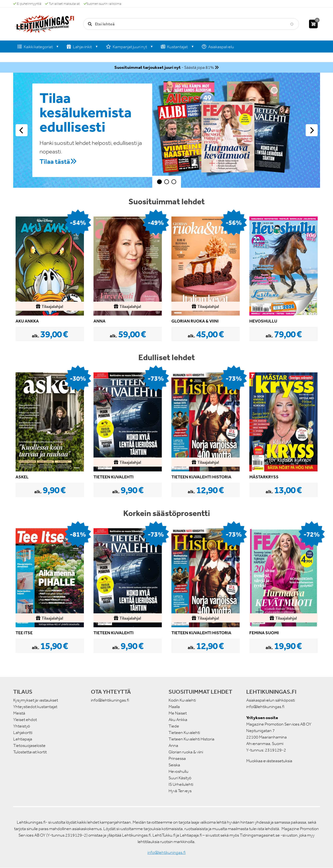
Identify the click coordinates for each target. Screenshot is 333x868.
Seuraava (312, 130)
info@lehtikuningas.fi (110, 700)
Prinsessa (177, 758)
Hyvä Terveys (180, 791)
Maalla (174, 707)
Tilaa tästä (55, 161)
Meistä (19, 713)
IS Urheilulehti (181, 784)
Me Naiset (178, 713)
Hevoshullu (178, 771)
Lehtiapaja (23, 739)
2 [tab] (167, 182)
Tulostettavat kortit (30, 752)
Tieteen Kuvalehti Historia (191, 739)
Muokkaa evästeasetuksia (269, 761)
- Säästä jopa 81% (164, 67)
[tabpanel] (167, 130)
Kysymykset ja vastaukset (36, 700)
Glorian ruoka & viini (186, 752)
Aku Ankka (178, 720)
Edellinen (22, 130)
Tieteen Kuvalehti (184, 733)
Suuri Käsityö (180, 778)
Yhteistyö (22, 726)
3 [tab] (174, 182)
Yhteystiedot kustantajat (35, 707)
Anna (173, 745)
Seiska (174, 765)
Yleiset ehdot (25, 720)
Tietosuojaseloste (29, 745)
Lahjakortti (23, 733)
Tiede (174, 726)
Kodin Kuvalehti (182, 700)
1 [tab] (159, 182)
